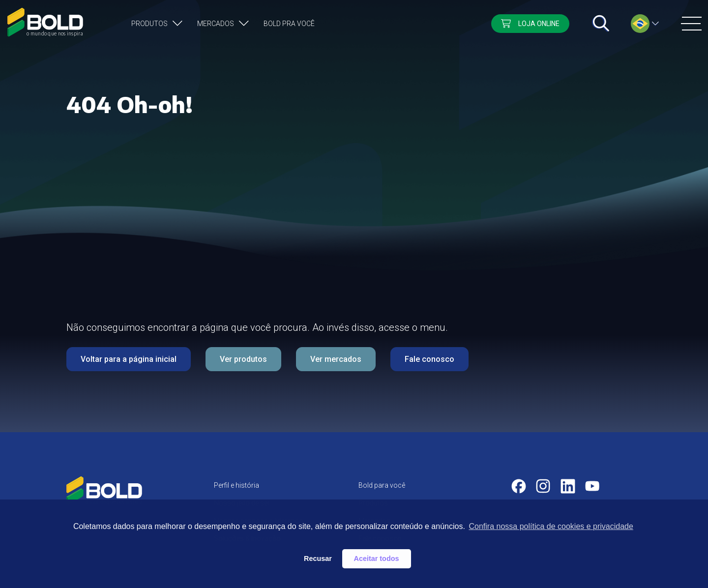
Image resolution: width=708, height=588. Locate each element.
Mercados (216, 24)
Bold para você (382, 485)
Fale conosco (429, 359)
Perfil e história (236, 485)
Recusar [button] (318, 559)
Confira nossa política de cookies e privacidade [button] (551, 526)
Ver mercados (336, 359)
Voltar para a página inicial (129, 359)
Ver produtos (243, 359)
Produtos (149, 24)
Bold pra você (289, 24)
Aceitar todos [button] (377, 559)
